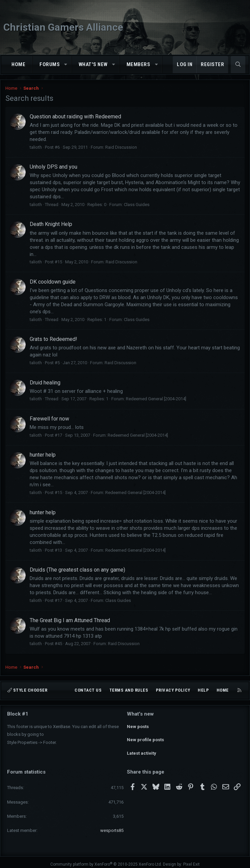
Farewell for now (49, 419)
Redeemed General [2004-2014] (156, 399)
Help (203, 690)
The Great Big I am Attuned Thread (70, 620)
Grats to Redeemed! (53, 339)
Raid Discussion (121, 147)
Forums (50, 64)
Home (18, 64)
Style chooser (27, 690)
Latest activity (142, 750)
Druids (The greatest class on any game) (77, 570)
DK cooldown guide (53, 282)
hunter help (43, 455)
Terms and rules (129, 690)
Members (138, 64)
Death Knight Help (51, 224)
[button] (66, 65)
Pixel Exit (191, 860)
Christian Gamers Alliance (63, 27)
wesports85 (112, 826)
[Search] (238, 65)
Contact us (88, 690)
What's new (93, 64)
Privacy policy (173, 690)
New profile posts (145, 738)
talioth (36, 147)
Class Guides (137, 205)
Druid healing (45, 383)
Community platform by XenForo (106, 860)
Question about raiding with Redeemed (75, 117)
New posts (138, 726)
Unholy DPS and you (53, 167)
